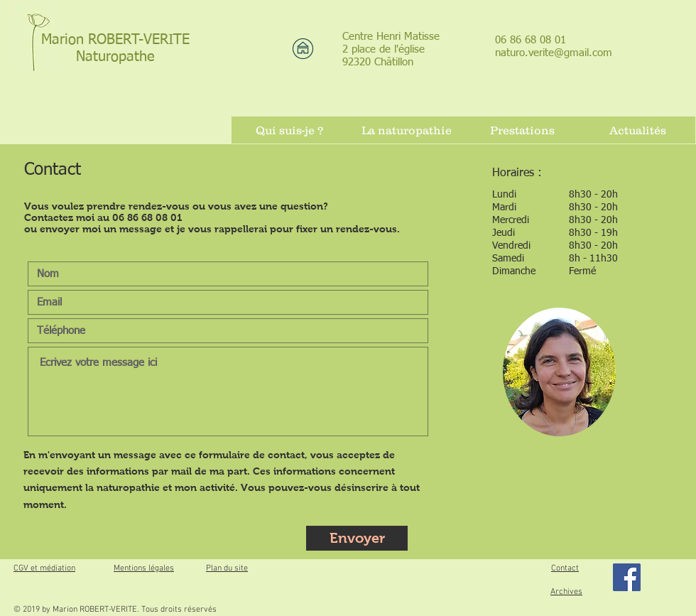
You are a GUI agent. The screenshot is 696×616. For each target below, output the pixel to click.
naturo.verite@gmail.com (554, 53)
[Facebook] (627, 577)
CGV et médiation (44, 568)
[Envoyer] (357, 538)
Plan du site (227, 568)
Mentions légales (144, 568)
